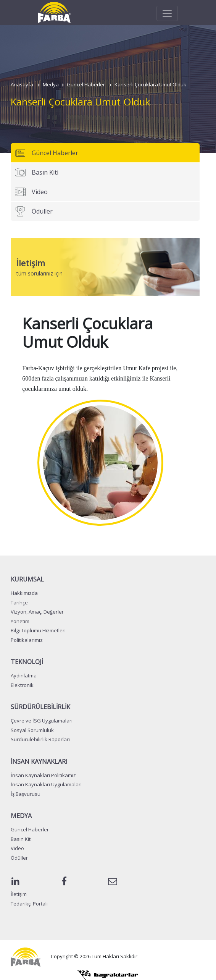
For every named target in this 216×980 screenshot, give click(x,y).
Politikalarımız (27, 640)
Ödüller (34, 211)
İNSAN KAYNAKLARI (39, 761)
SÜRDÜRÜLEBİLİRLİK (40, 707)
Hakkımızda (24, 593)
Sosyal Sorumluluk (32, 730)
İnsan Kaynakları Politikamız (43, 775)
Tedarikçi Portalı (29, 904)
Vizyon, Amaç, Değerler (37, 612)
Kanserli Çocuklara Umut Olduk (150, 84)
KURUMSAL (27, 579)
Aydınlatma (24, 675)
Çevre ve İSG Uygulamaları (42, 721)
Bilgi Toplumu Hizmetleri (38, 630)
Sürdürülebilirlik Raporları (40, 739)
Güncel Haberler (86, 84)
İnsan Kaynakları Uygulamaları (46, 784)
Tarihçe (19, 603)
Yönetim (20, 621)
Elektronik (22, 685)
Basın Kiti (36, 172)
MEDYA (21, 816)
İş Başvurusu (26, 794)
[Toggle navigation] (167, 13)
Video (31, 192)
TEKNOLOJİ (27, 662)
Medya (51, 84)
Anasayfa (22, 84)
